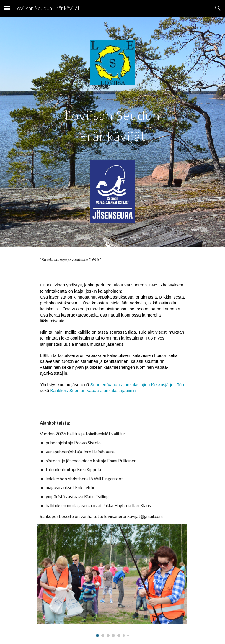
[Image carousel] (112, 581)
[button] (7, 8)
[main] (112, 123)
